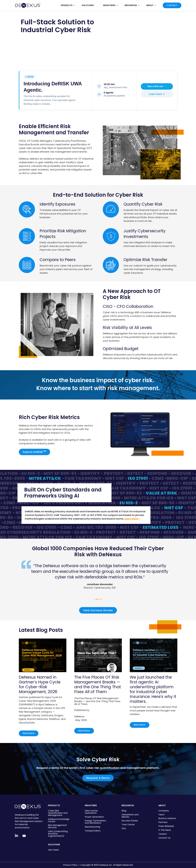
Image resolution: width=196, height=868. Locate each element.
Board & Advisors (167, 818)
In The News (165, 830)
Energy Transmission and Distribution (95, 822)
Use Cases (53, 850)
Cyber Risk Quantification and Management (58, 813)
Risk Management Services (57, 826)
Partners (163, 822)
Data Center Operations (91, 812)
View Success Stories (98, 610)
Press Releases (166, 826)
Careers (163, 834)
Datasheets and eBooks (130, 816)
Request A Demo (98, 778)
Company (164, 811)
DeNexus (79, 716)
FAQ (124, 828)
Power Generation (94, 817)
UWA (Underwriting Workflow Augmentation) (58, 834)
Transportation (93, 831)
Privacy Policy (70, 865)
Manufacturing (92, 827)
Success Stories (130, 821)
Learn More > (132, 519)
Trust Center (128, 825)
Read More (29, 733)
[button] (95, 599)
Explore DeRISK (35, 452)
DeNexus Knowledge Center (59, 820)
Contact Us (164, 838)
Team (161, 815)
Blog (124, 811)
